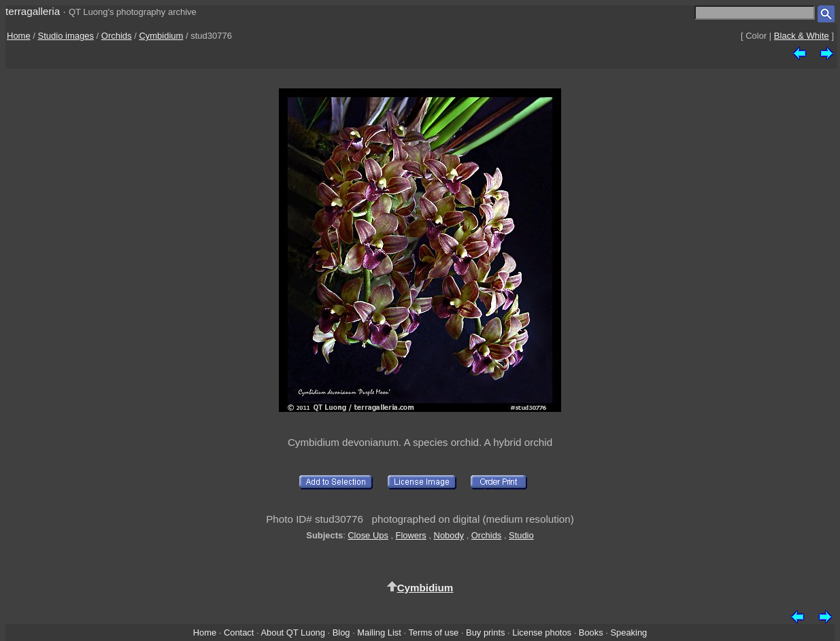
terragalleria (33, 11)
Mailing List (379, 633)
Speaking (628, 633)
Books (591, 633)
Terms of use (433, 633)
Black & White (802, 36)
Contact (239, 633)
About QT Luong (292, 633)
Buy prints (485, 633)
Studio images (66, 36)
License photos (542, 633)
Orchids (117, 36)
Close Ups (368, 535)
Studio (521, 535)
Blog (341, 633)
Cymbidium (161, 36)
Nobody (449, 535)
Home (19, 36)
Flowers (411, 535)
